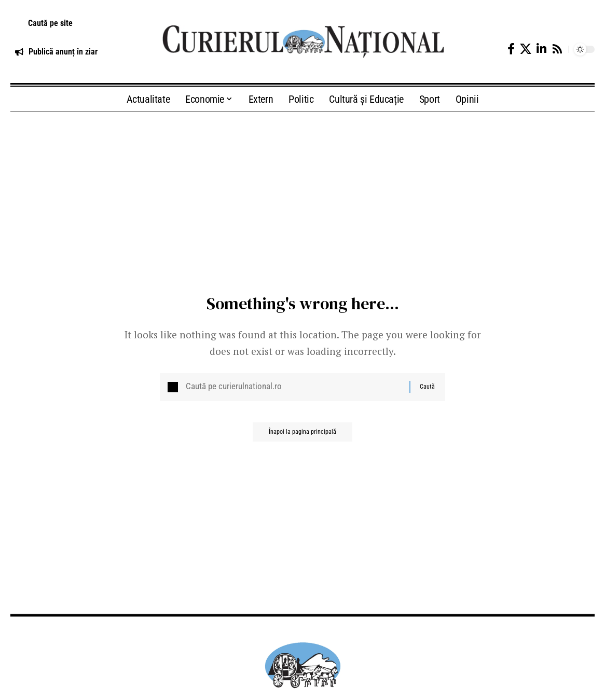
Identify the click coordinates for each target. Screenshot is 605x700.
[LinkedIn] (541, 49)
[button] (76, 23)
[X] (526, 49)
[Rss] (557, 49)
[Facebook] (511, 49)
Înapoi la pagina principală (302, 436)
